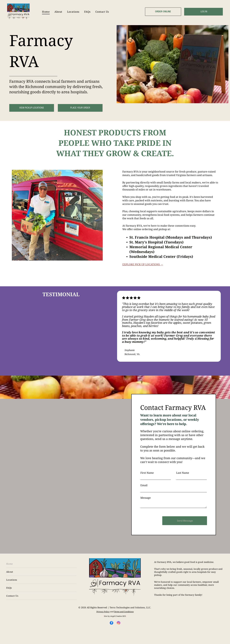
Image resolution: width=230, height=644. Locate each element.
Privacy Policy (103, 612)
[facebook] (111, 623)
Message (146, 498)
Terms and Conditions (124, 612)
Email (144, 485)
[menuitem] (46, 12)
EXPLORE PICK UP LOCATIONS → (143, 264)
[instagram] (119, 623)
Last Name (183, 473)
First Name (147, 473)
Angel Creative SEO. (118, 616)
